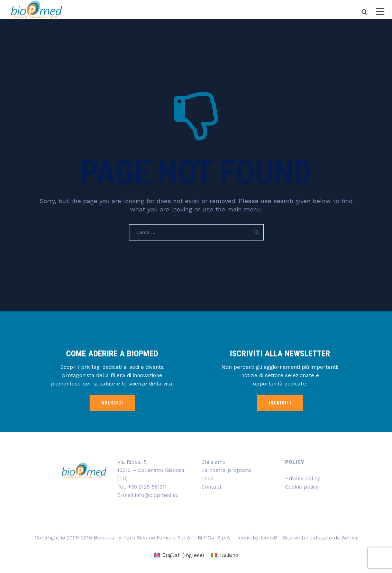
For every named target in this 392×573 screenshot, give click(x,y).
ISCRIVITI (280, 403)
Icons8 (269, 538)
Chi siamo (213, 462)
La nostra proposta (226, 470)
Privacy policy (303, 479)
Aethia (349, 538)
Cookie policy (302, 487)
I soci (208, 479)
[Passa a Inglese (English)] (179, 556)
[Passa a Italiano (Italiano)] (225, 556)
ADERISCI (112, 403)
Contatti (211, 487)
